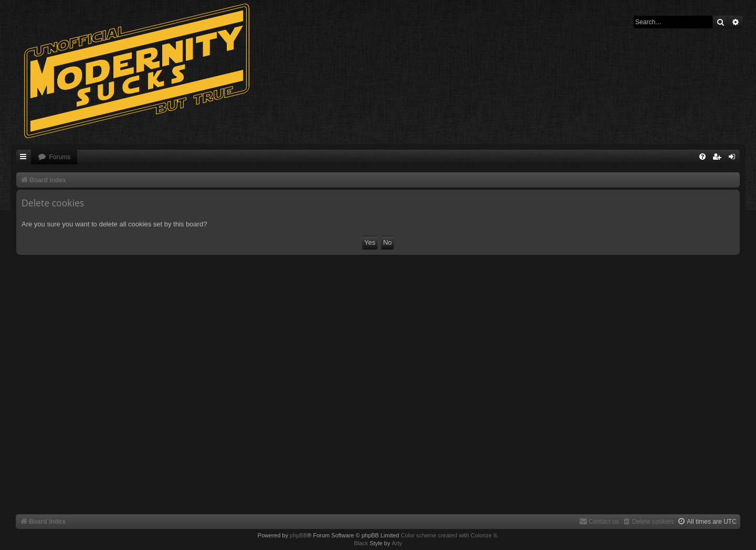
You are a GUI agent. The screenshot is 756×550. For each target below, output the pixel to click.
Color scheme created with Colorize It (449, 535)
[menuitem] (54, 157)
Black (361, 543)
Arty (397, 543)
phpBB (298, 535)
